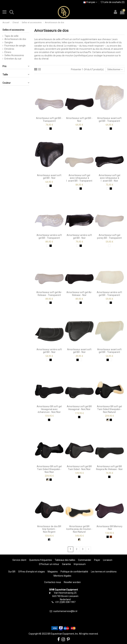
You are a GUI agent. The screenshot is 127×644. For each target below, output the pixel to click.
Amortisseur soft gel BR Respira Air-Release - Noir (109, 468)
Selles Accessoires (14, 55)
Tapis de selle (11, 36)
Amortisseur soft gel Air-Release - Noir (79, 294)
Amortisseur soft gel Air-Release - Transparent (49, 294)
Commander (85, 560)
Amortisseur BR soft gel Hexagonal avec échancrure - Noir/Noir (49, 409)
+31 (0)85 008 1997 (65, 602)
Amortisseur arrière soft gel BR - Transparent (49, 237)
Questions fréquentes (41, 560)
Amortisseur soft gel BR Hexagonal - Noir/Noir (79, 408)
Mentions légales (62, 576)
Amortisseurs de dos (15, 39)
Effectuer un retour (49, 564)
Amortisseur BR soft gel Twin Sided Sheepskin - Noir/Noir (49, 469)
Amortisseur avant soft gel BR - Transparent (109, 120)
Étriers (8, 52)
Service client (19, 560)
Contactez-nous (53, 582)
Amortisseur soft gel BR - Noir (79, 120)
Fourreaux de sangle (15, 46)
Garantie (66, 564)
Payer (97, 560)
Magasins (53, 572)
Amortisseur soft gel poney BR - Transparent (109, 237)
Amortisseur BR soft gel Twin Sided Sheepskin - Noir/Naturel (109, 409)
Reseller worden (72, 582)
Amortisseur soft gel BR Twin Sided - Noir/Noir (79, 468)
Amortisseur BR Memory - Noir (109, 528)
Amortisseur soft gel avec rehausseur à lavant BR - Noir (109, 178)
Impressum (80, 564)
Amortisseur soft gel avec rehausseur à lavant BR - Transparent (79, 178)
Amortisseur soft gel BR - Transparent (49, 120)
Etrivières (9, 49)
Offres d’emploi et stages (32, 572)
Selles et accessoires (13, 30)
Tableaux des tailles (65, 560)
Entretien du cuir (13, 59)
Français (90, 2)
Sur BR (12, 572)
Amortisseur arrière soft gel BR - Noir (79, 237)
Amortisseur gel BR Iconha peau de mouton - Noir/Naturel (79, 529)
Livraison (108, 560)
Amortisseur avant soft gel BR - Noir (49, 177)
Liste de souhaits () (113, 2)
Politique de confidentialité (74, 572)
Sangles (9, 42)
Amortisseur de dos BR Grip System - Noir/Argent (49, 529)
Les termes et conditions (104, 572)
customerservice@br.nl (65, 611)
